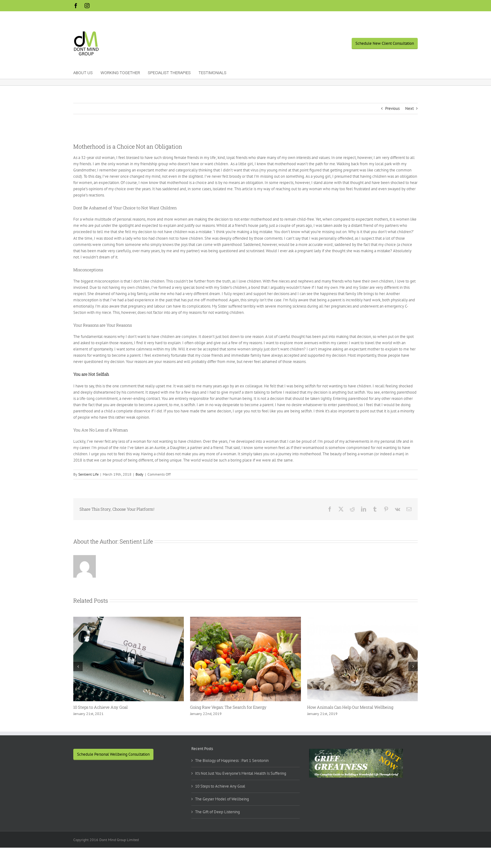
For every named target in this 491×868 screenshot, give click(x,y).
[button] (78, 666)
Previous (392, 108)
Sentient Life (88, 474)
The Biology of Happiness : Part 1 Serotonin (232, 761)
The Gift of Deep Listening (217, 812)
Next (409, 108)
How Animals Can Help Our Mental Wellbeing (350, 707)
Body (140, 474)
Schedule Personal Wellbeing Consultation (113, 754)
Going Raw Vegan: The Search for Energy (228, 707)
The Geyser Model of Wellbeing (222, 799)
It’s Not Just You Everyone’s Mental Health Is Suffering (241, 773)
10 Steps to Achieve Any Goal (101, 707)
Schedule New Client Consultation (385, 43)
